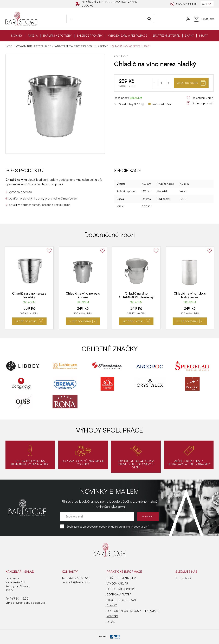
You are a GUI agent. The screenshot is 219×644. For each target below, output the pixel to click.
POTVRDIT (148, 516)
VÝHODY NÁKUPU (117, 583)
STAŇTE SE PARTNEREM (121, 578)
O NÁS (111, 622)
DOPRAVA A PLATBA (119, 594)
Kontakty (70, 572)
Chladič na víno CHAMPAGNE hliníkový (136, 295)
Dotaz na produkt (200, 103)
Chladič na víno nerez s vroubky (29, 295)
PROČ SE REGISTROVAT (121, 600)
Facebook (183, 578)
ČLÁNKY (112, 605)
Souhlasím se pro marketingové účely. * (108, 527)
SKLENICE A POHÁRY (90, 36)
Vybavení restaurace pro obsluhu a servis (81, 46)
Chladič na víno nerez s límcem (83, 295)
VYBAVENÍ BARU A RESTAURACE (128, 36)
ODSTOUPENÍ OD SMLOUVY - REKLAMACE (133, 611)
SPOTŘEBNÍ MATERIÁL (166, 36)
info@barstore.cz (80, 582)
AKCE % (33, 36)
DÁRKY (189, 36)
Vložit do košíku (191, 83)
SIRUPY (203, 36)
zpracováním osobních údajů (101, 527)
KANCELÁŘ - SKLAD (20, 572)
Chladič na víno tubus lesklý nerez (190, 295)
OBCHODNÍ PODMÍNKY (121, 589)
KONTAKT (112, 616)
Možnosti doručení (160, 104)
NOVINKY (17, 36)
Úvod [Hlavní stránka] (9, 46)
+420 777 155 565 (79, 578)
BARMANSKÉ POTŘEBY (57, 36)
